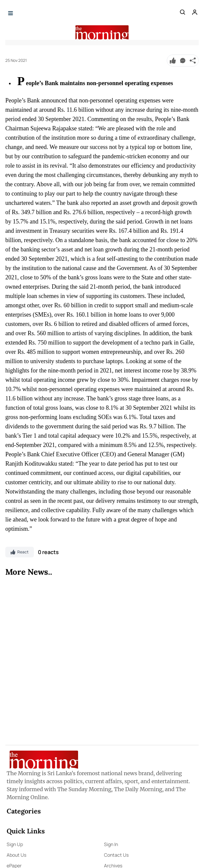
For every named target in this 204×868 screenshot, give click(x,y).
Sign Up (15, 844)
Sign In (111, 844)
